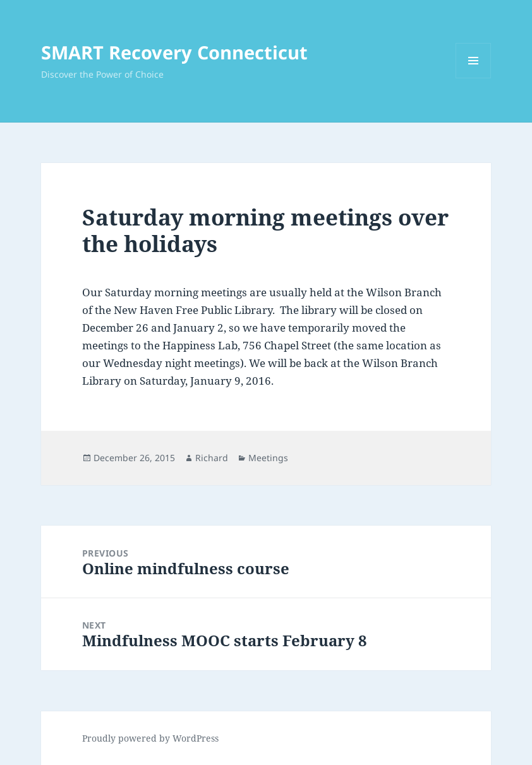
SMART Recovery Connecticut (174, 52)
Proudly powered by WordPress (150, 738)
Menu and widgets (474, 78)
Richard (212, 458)
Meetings (268, 458)
